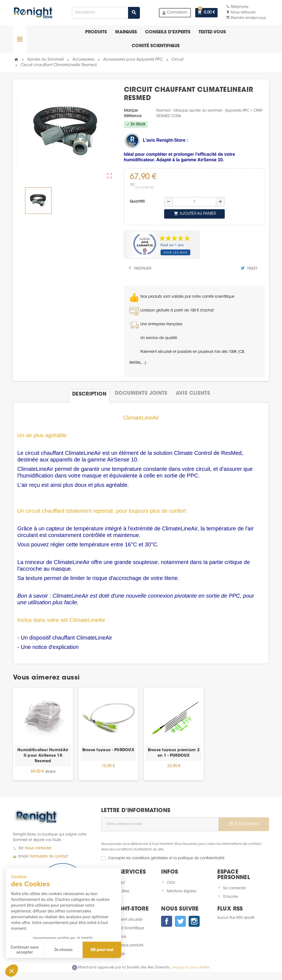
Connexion (175, 13)
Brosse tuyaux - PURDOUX (108, 750)
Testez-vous (212, 32)
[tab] (89, 394)
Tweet (249, 268)
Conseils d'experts (168, 32)
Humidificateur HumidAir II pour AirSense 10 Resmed (43, 756)
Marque (131, 111)
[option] (43, 734)
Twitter (180, 921)
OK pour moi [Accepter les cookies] (102, 950)
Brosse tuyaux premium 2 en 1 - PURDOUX (174, 753)
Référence (133, 116)
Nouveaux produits (127, 945)
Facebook (167, 921)
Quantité (137, 202)
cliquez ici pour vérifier (190, 968)
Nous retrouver (241, 13)
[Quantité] (194, 202)
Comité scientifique (156, 46)
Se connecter (234, 888)
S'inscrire (231, 897)
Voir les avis (175, 252)
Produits (96, 32)
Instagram (194, 921)
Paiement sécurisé (127, 920)
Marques (126, 32)
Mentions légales (182, 891)
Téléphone (237, 7)
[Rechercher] (106, 13)
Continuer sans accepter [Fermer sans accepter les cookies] (25, 950)
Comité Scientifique (128, 928)
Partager (140, 268)
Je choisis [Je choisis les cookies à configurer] (63, 950)
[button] (12, 971)
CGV (171, 883)
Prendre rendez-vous (246, 18)
